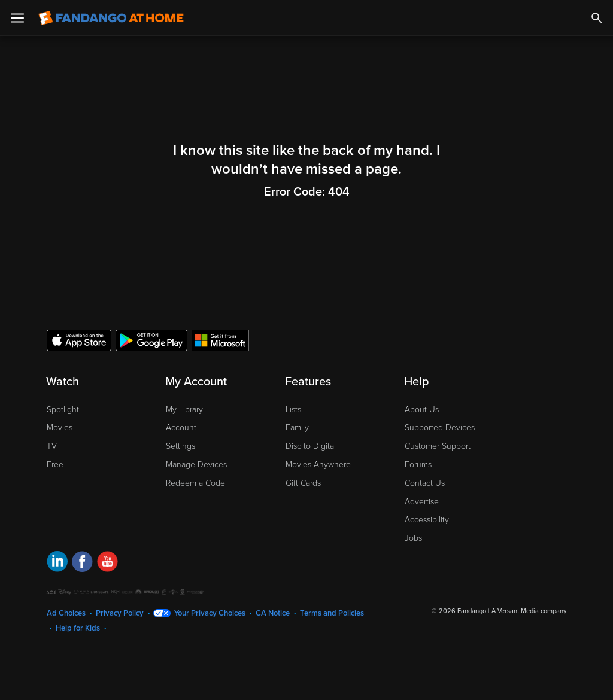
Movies (60, 427)
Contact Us (425, 483)
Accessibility (427, 520)
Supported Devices (440, 427)
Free (55, 465)
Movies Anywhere (318, 465)
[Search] (597, 18)
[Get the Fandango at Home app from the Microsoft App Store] (220, 340)
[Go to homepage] (111, 18)
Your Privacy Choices (210, 613)
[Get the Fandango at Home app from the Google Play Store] (151, 340)
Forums (418, 465)
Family (297, 427)
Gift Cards (303, 483)
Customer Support (438, 446)
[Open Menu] (17, 18)
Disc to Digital (311, 446)
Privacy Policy (120, 613)
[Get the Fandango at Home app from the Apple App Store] (79, 340)
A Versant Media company (529, 611)
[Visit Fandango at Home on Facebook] (82, 563)
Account (181, 427)
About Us (422, 410)
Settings (180, 446)
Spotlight (63, 410)
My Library (184, 410)
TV (52, 446)
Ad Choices (66, 613)
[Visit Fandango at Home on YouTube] (107, 563)
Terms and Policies (332, 613)
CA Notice (273, 613)
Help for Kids (78, 628)
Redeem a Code (195, 483)
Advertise (422, 502)
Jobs (413, 538)
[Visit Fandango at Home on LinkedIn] (57, 563)
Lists (293, 410)
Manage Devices (196, 465)
